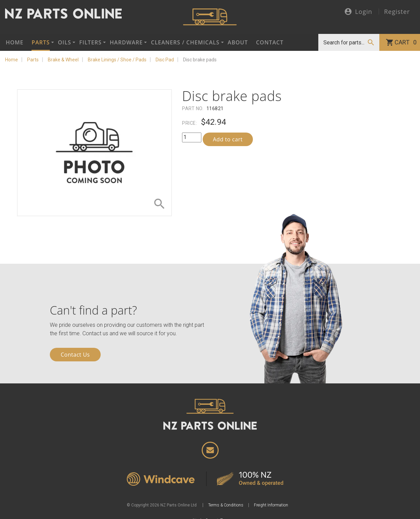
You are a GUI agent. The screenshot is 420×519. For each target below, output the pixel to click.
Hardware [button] (126, 42)
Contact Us (75, 355)
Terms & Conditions (226, 505)
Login (358, 12)
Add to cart (228, 139)
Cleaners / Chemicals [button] (185, 42)
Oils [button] (65, 42)
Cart (406, 42)
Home (15, 42)
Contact (270, 42)
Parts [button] (41, 42)
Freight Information (271, 505)
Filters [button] (91, 42)
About (238, 42)
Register (397, 12)
